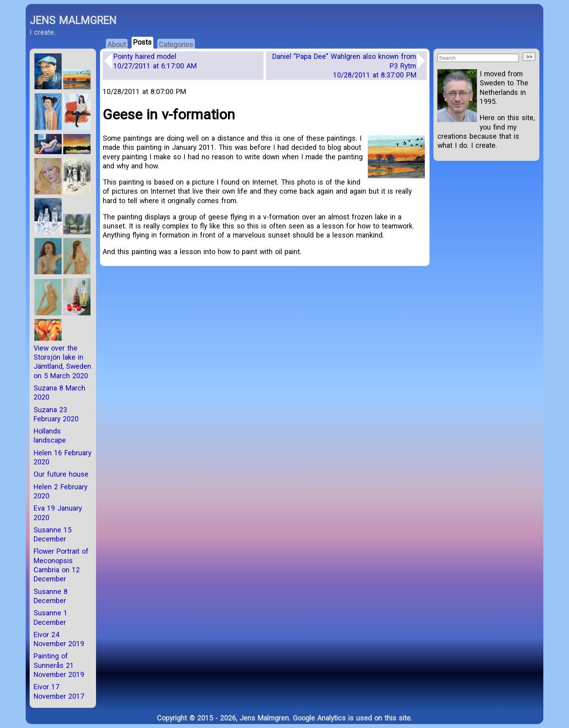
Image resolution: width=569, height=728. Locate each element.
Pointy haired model (155, 61)
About (117, 44)
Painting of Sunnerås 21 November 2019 (59, 665)
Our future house (61, 474)
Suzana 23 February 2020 (56, 414)
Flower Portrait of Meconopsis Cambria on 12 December (61, 565)
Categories (176, 44)
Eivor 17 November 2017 (59, 691)
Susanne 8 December (51, 596)
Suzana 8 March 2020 (59, 392)
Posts (142, 42)
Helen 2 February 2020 (60, 491)
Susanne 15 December (53, 534)
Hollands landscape (50, 436)
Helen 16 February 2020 (62, 457)
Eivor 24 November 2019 (59, 639)
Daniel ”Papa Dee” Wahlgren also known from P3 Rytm (344, 66)
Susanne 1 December (51, 617)
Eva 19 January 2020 (58, 513)
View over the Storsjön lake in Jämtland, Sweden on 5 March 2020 (62, 362)
